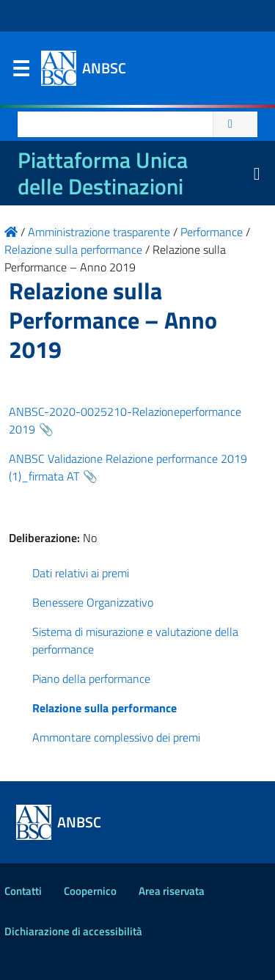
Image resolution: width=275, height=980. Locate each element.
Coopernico (90, 891)
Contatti (23, 891)
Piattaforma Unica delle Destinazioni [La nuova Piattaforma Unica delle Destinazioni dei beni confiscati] (103, 173)
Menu (21, 72)
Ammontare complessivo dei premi (116, 737)
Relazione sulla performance (104, 708)
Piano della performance (91, 679)
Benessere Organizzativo (93, 602)
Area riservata (172, 891)
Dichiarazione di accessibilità (73, 931)
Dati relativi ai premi (81, 573)
